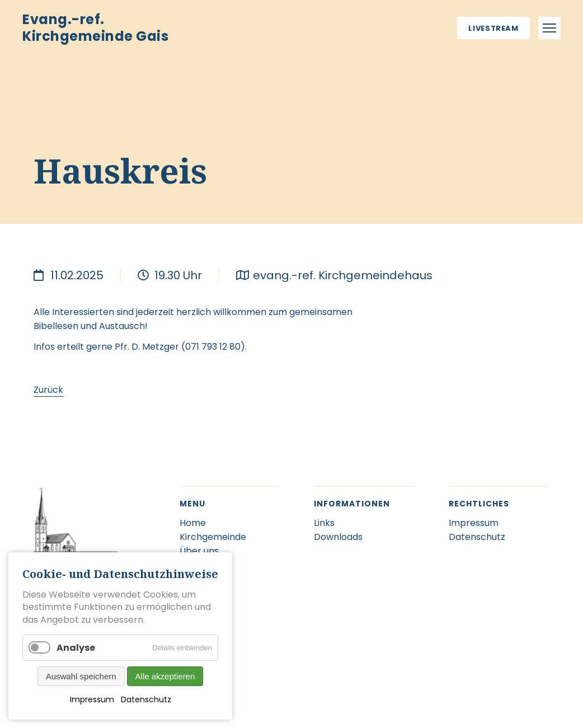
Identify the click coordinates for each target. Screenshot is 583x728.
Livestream (493, 28)
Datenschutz (146, 699)
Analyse (76, 648)
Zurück (48, 390)
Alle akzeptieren (165, 676)
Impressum (92, 699)
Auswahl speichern (81, 676)
